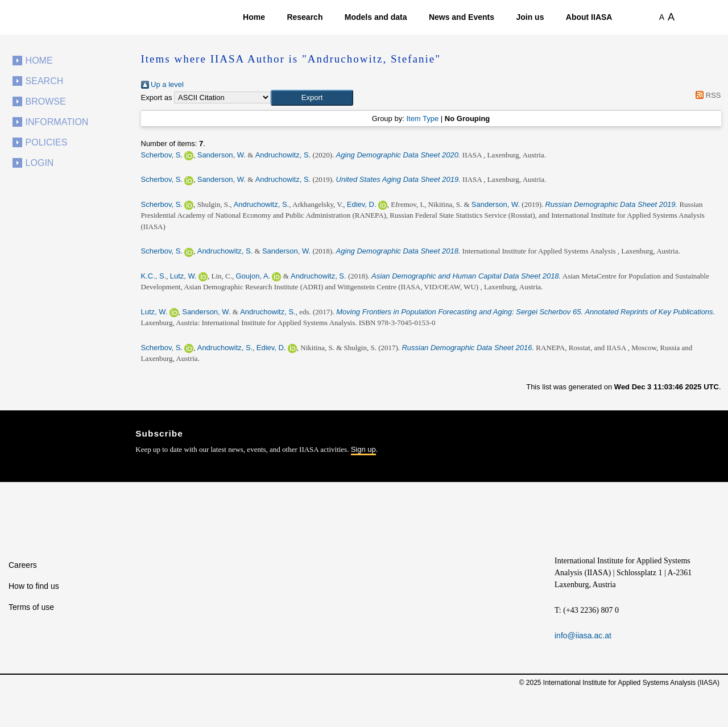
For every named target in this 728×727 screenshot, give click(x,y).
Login (40, 163)
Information (57, 122)
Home (254, 17)
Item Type (422, 119)
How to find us (34, 586)
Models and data (376, 17)
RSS (707, 95)
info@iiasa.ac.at (583, 635)
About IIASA (589, 17)
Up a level (162, 84)
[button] (312, 98)
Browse (46, 101)
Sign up (363, 449)
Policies (47, 142)
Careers (23, 565)
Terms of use (31, 607)
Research (305, 17)
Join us (530, 17)
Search (45, 81)
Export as (157, 97)
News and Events (462, 17)
